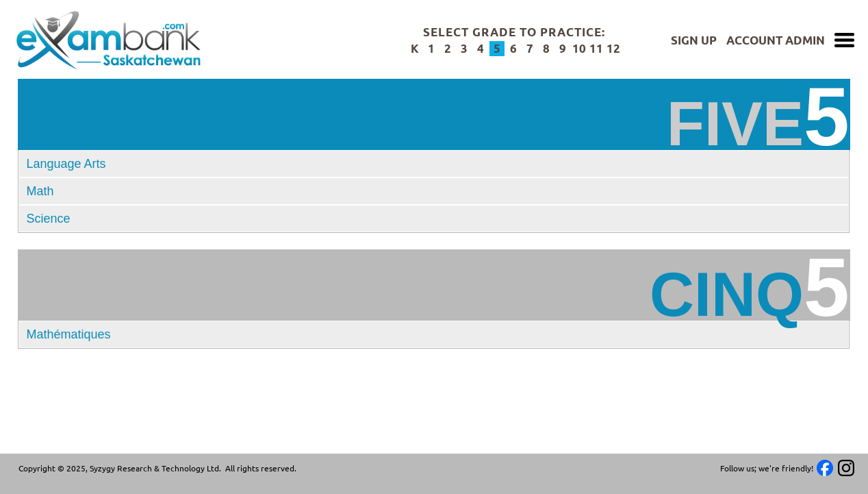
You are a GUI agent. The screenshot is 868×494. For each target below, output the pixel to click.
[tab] (434, 164)
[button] (434, 334)
